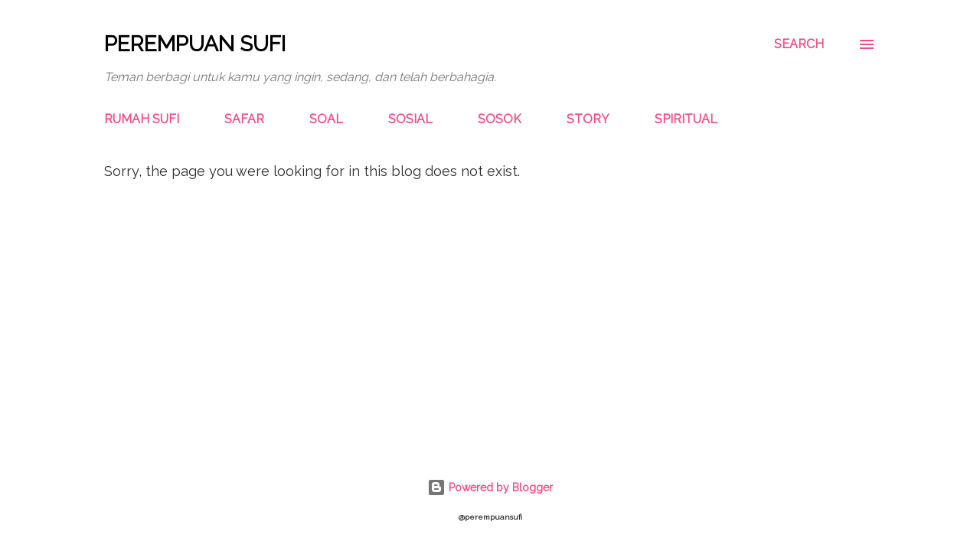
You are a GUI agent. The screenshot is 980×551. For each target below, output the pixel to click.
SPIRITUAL (686, 119)
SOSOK (500, 119)
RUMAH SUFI (142, 119)
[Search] (799, 44)
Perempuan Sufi (195, 44)
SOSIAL (410, 119)
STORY (588, 119)
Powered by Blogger (490, 487)
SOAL (326, 119)
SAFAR (244, 119)
